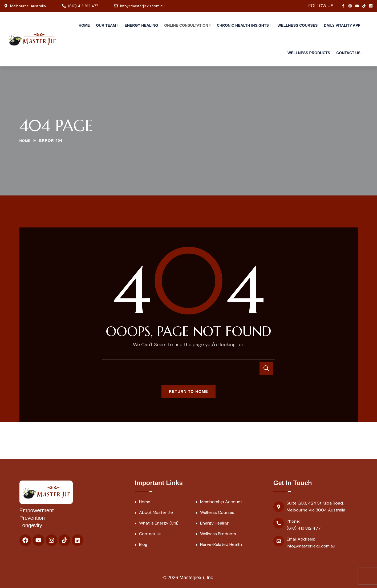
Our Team (106, 25)
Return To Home (188, 391)
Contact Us (348, 53)
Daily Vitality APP (342, 25)
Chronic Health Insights (243, 25)
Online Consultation (186, 25)
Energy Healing (141, 25)
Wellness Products (309, 53)
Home (84, 25)
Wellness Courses (298, 25)
